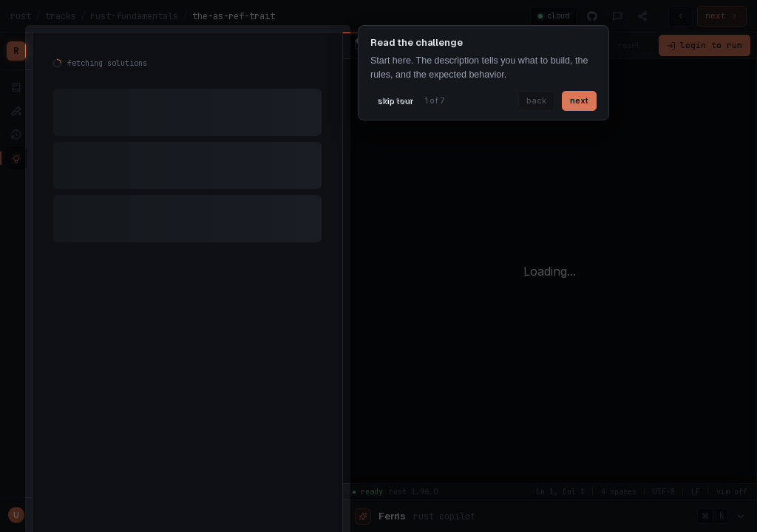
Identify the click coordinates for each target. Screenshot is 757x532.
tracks (61, 16)
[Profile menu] (16, 515)
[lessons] (16, 87)
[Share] (642, 16)
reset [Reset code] (629, 45)
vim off (579, 45)
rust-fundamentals (134, 16)
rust (21, 16)
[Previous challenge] (680, 16)
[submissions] (16, 134)
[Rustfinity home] (16, 51)
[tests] (16, 111)
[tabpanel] (187, 155)
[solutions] (16, 158)
